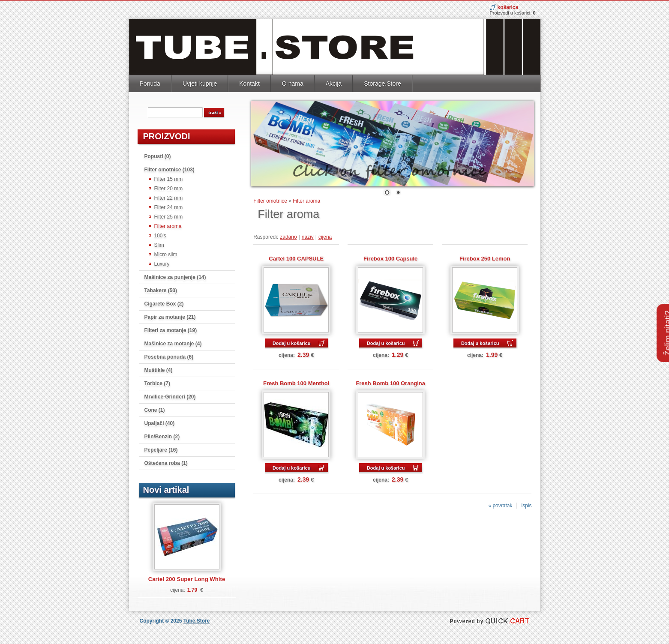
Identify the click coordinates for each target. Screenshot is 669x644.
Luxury (162, 263)
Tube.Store (197, 620)
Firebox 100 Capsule (390, 258)
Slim (159, 244)
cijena (325, 236)
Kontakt (249, 83)
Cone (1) (155, 409)
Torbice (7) (157, 383)
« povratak (500, 505)
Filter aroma (168, 225)
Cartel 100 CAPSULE (296, 258)
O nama (293, 83)
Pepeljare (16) (161, 449)
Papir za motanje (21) (170, 316)
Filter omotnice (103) (169, 169)
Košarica (508, 6)
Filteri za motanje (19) (171, 329)
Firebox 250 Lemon (485, 258)
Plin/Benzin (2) (162, 436)
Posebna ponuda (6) (169, 356)
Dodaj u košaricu (292, 342)
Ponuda (150, 83)
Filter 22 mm (169, 197)
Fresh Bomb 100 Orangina (390, 382)
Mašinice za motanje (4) (173, 343)
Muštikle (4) (159, 369)
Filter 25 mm (169, 216)
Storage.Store (382, 83)
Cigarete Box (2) (164, 303)
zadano (288, 236)
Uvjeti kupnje (200, 83)
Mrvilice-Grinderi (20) (170, 396)
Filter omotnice (270, 200)
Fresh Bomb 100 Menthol (296, 382)
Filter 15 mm (169, 178)
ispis (526, 505)
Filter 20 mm (169, 188)
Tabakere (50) (161, 290)
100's (160, 235)
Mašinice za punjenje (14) (175, 276)
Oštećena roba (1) (166, 462)
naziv (308, 236)
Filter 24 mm (169, 207)
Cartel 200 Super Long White (187, 578)
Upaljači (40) (160, 422)
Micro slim (166, 254)
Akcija (334, 83)
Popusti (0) (158, 156)
